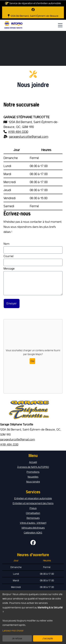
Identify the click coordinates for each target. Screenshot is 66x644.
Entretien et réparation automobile (33, 498)
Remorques (33, 518)
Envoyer (12, 303)
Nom (33, 248)
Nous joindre (33, 482)
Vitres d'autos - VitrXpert (33, 523)
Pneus (33, 508)
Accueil (33, 462)
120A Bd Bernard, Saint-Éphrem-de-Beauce (33, 16)
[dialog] (33, 617)
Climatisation (33, 513)
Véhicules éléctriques (33, 528)
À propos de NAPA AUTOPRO (33, 467)
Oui (32, 361)
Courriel (33, 260)
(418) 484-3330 (9, 444)
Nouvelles (33, 477)
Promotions (33, 472)
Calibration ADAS (33, 533)
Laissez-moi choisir (13, 630)
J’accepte (48, 638)
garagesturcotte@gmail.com (18, 439)
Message (33, 281)
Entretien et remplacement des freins (33, 503)
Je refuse (17, 638)
